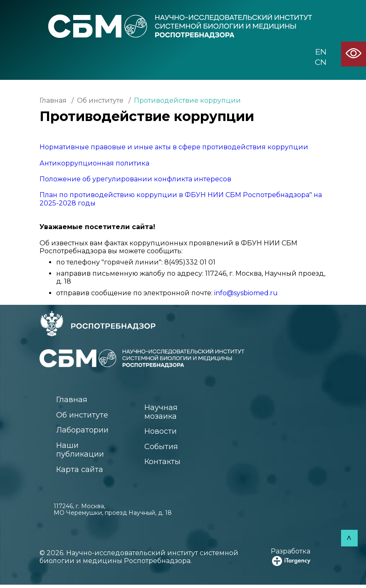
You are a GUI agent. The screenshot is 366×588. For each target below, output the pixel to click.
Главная (53, 100)
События (163, 448)
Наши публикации (82, 452)
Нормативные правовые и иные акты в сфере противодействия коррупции (174, 147)
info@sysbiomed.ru (246, 293)
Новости (162, 433)
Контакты (164, 464)
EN (321, 52)
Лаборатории (84, 431)
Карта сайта (80, 472)
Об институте (100, 100)
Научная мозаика (162, 412)
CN (321, 62)
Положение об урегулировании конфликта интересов (135, 179)
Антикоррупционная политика (94, 163)
